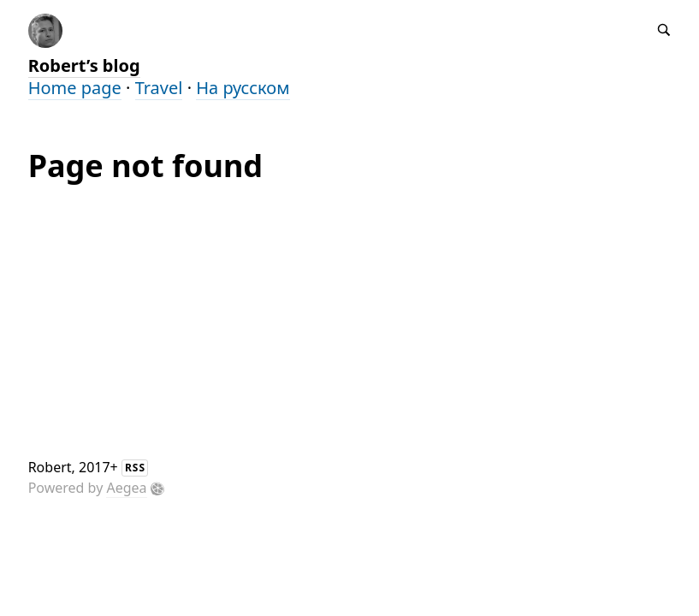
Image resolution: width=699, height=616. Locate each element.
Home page (75, 88)
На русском (243, 88)
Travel (159, 88)
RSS (135, 468)
